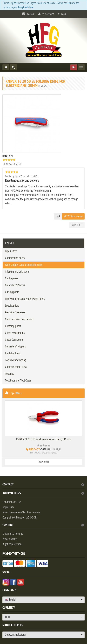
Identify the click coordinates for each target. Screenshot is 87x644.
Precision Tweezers (15, 313)
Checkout (30, 14)
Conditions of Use (12, 502)
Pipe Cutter (11, 251)
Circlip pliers (12, 278)
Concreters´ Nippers (15, 347)
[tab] (43, 486)
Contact (43, 485)
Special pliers (12, 306)
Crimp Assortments (15, 333)
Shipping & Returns (13, 534)
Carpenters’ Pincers (15, 285)
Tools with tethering (16, 360)
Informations (43, 494)
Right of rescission (12, 544)
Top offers (13, 393)
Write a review (73, 216)
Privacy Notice (10, 539)
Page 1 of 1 (77, 225)
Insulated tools (13, 353)
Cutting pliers (12, 292)
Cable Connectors (14, 340)
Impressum (8, 507)
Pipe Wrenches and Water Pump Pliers (25, 299)
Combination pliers (15, 258)
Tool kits (9, 374)
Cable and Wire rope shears (19, 319)
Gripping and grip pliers (17, 272)
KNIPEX (10, 243)
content (43, 525)
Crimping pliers (13, 326)
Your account (48, 14)
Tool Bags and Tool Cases (18, 381)
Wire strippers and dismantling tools (24, 265)
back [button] (58, 216)
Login (64, 14)
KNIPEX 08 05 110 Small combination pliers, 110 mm (44, 439)
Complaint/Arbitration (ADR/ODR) (20, 518)
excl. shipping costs (50, 453)
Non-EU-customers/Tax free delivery (21, 512)
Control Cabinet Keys (16, 367)
